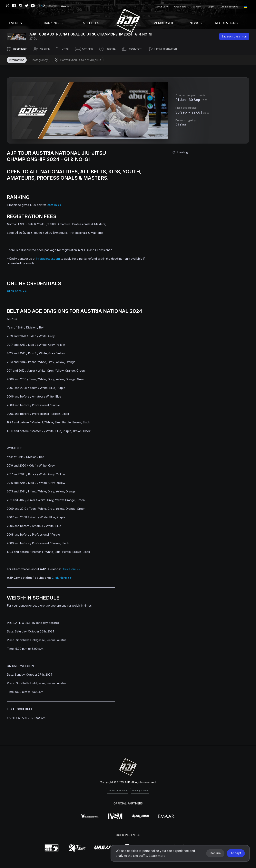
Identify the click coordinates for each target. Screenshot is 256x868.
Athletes (91, 23)
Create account (229, 7)
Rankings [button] (54, 23)
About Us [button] (162, 7)
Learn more (157, 856)
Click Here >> (71, 568)
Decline (215, 853)
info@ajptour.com (48, 258)
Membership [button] (165, 23)
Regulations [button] (228, 23)
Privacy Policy (140, 790)
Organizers (180, 7)
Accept (236, 853)
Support (197, 7)
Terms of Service (118, 790)
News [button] (196, 23)
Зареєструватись (234, 36)
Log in (211, 7)
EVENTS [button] (17, 23)
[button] (246, 7)
